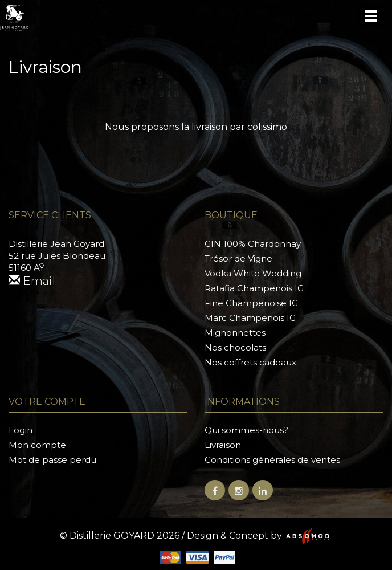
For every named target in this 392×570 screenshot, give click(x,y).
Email (32, 281)
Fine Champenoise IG (251, 303)
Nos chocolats (235, 347)
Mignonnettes (235, 333)
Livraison (223, 445)
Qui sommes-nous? (246, 430)
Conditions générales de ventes (272, 460)
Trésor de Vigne (238, 258)
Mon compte (37, 445)
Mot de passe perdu (52, 460)
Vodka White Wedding (253, 273)
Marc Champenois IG (250, 318)
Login (21, 430)
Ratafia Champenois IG (254, 288)
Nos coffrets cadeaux (250, 362)
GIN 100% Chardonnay (253, 244)
